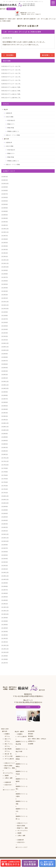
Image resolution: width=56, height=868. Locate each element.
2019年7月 (5, 399)
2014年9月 (5, 583)
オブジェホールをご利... (11, 66)
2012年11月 (5, 649)
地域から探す (5, 729)
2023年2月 (5, 253)
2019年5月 (5, 406)
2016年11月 (5, 500)
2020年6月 (5, 364)
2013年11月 (5, 611)
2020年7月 (5, 361)
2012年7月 (5, 663)
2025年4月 (5, 204)
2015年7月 (5, 548)
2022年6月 (5, 281)
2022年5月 (5, 284)
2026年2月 (5, 180)
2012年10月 (5, 652)
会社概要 (31, 744)
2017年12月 (5, 458)
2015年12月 (5, 534)
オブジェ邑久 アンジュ (9, 743)
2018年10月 (5, 430)
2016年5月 (5, 517)
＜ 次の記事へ (9, 55)
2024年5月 (5, 215)
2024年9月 (5, 208)
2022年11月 (5, 263)
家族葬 (7, 775)
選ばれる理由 (8, 766)
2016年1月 (5, 531)
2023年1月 (5, 256)
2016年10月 (5, 503)
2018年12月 (5, 423)
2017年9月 (5, 468)
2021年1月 (5, 340)
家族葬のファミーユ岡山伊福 (22, 743)
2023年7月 (5, 236)
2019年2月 (5, 416)
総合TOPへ (11, 9)
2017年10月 (5, 465)
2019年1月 (5, 420)
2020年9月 (5, 354)
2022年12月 (5, 260)
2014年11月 (5, 576)
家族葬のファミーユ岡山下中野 (22, 750)
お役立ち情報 (9, 117)
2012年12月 (5, 645)
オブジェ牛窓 (9, 756)
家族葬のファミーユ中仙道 (22, 773)
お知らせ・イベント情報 (13, 135)
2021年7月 (5, 319)
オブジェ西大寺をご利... (11, 98)
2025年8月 (5, 190)
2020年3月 (5, 371)
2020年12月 (5, 343)
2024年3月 (5, 222)
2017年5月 (5, 479)
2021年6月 (5, 322)
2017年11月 (5, 461)
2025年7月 (5, 194)
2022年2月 (5, 295)
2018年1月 (5, 454)
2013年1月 (5, 642)
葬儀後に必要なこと (13, 131)
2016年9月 (5, 506)
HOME (28, 707)
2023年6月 (5, 239)
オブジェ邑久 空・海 (8, 753)
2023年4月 (5, 246)
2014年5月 (5, 597)
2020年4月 (5, 368)
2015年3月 (5, 562)
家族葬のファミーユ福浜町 (22, 780)
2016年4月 (5, 520)
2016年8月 (5, 510)
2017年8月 (5, 472)
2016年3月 (5, 524)
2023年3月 (5, 250)
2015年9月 (5, 545)
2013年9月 (5, 618)
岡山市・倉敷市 (19, 731)
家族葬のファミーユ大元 (22, 810)
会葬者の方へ (32, 741)
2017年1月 (5, 493)
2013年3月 (5, 635)
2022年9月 (5, 270)
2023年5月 (5, 243)
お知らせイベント (10, 763)
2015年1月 (5, 569)
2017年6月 (5, 475)
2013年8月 (5, 621)
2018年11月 (5, 427)
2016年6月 (5, 513)
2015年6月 (5, 552)
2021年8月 (5, 315)
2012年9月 (5, 656)
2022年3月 (5, 291)
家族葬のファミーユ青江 (22, 788)
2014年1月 (5, 604)
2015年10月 (5, 541)
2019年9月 (5, 392)
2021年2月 (5, 336)
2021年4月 (5, 329)
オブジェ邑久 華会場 (8, 748)
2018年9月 (5, 434)
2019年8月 (5, 395)
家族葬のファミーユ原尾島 (22, 758)
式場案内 (7, 734)
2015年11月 (5, 538)
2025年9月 (5, 187)
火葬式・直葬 (9, 778)
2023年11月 (5, 232)
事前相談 (31, 736)
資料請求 (31, 734)
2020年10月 (5, 350)
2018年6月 (5, 441)
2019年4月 (5, 409)
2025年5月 (5, 201)
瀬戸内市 (5, 731)
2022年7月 (5, 277)
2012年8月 (5, 659)
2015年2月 (5, 566)
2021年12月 (5, 302)
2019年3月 (5, 413)
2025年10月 (5, 184)
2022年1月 (5, 298)
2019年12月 (5, 381)
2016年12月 (5, 496)
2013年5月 (5, 628)
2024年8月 (5, 211)
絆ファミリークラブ (9, 790)
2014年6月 (5, 593)
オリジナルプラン (8, 773)
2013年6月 (5, 625)
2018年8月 (5, 437)
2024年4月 (5, 218)
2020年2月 (5, 375)
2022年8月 (5, 274)
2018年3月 (5, 447)
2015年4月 (5, 559)
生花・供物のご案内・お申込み (37, 739)
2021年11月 (5, 305)
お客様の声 (9, 113)
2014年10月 (5, 579)
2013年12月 (5, 607)
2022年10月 (5, 267)
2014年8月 (5, 586)
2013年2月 (5, 638)
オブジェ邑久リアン (8, 738)
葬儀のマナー (11, 124)
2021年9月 (5, 312)
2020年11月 (5, 347)
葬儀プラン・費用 (10, 768)
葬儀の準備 (11, 128)
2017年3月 (5, 486)
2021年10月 (5, 309)
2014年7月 (5, 590)
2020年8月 (5, 357)
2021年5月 (5, 326)
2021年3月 (5, 333)
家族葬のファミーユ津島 (22, 803)
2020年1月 (5, 378)
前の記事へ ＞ (47, 55)
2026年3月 (5, 177)
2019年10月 (5, 388)
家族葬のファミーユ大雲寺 (22, 795)
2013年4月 (5, 631)
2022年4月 (5, 288)
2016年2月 (5, 527)
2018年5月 (5, 444)
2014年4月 (5, 600)
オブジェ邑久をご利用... (11, 87)
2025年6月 (5, 197)
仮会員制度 (31, 731)
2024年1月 (5, 225)
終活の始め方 (11, 120)
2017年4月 (5, 482)
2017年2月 (5, 489)
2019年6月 (5, 402)
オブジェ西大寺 (9, 759)
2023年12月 (5, 229)
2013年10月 (5, 614)
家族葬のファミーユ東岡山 (22, 765)
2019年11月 (5, 385)
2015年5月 (5, 555)
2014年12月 (5, 572)
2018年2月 (5, 451)
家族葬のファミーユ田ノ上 (22, 818)
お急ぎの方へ (8, 785)
